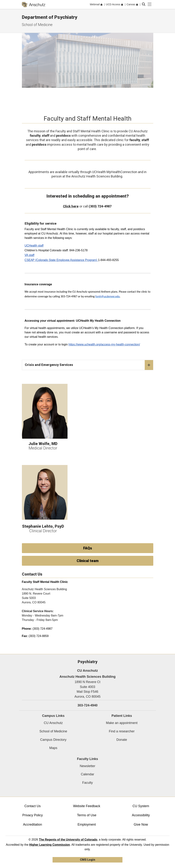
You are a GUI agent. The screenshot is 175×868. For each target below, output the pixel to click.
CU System (141, 806)
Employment (87, 824)
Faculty (87, 783)
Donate (122, 740)
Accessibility (141, 815)
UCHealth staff (34, 246)
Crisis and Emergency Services (89, 365)
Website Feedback (87, 806)
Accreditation (32, 824)
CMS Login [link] (87, 860)
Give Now (141, 824)
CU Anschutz (53, 723)
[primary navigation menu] (150, 4)
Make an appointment (122, 723)
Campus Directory (53, 740)
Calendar (87, 774)
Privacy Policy (32, 815)
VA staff (30, 255)
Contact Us (33, 806)
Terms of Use (87, 815)
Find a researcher (122, 731)
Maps (53, 748)
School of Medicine (37, 25)
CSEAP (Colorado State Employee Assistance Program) (61, 260)
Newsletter (87, 766)
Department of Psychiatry (50, 17)
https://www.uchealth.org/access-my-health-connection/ (104, 344)
